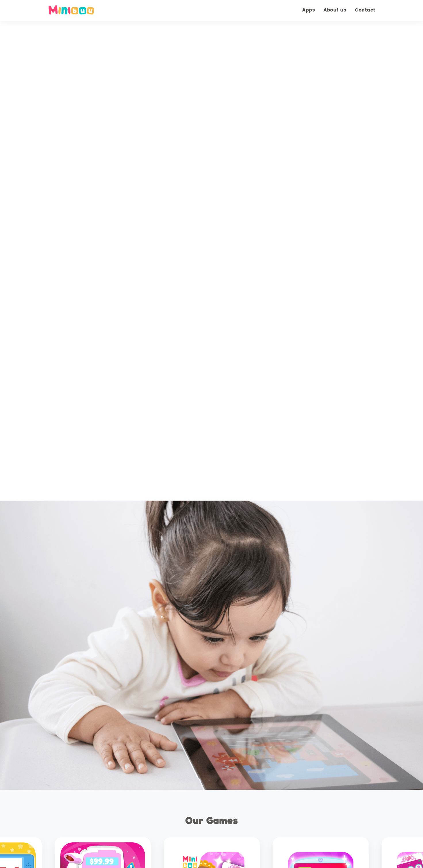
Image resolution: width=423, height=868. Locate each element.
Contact (365, 10)
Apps (309, 10)
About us (335, 10)
